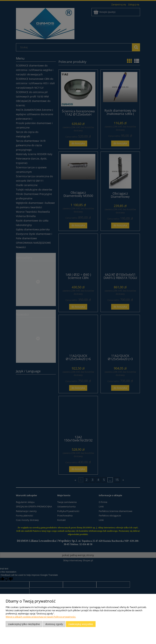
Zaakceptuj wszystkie (81, 624)
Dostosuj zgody (54, 624)
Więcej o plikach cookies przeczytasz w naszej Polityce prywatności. (41, 617)
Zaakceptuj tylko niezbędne (24, 624)
